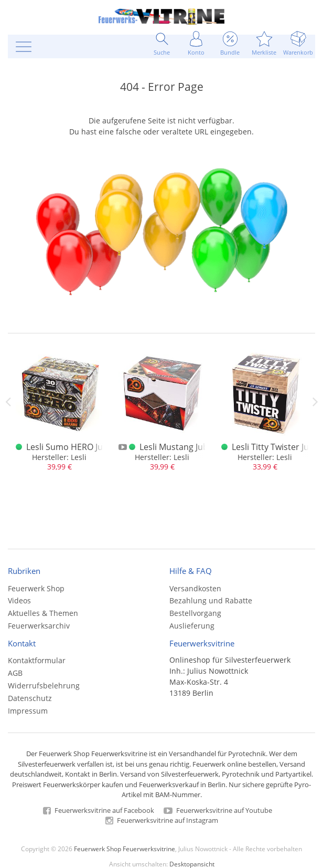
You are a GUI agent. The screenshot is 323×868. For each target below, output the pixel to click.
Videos (19, 600)
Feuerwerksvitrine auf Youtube (218, 810)
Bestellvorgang (195, 613)
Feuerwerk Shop (36, 588)
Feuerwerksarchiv (39, 626)
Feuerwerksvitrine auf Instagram (162, 820)
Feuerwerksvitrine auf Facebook (99, 810)
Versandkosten (195, 588)
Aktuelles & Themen (43, 613)
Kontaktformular (37, 660)
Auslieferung (192, 626)
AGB (15, 673)
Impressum (28, 711)
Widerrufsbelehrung (44, 686)
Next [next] (315, 402)
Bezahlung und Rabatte (211, 600)
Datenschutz (30, 698)
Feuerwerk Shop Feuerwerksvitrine (125, 849)
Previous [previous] (8, 402)
